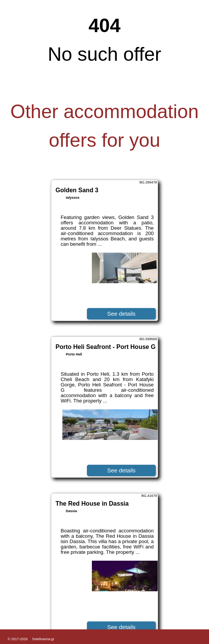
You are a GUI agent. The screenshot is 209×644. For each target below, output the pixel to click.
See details (121, 314)
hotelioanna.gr (43, 639)
